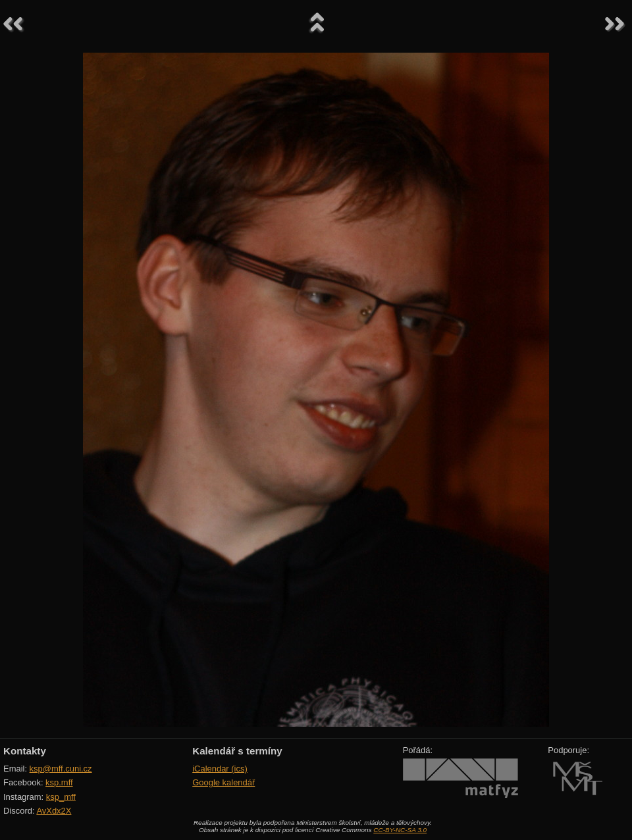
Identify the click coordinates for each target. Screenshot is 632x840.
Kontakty (25, 751)
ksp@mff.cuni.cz (61, 769)
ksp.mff (59, 782)
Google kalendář (224, 782)
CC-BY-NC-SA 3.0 (400, 830)
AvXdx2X (54, 811)
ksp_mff (61, 797)
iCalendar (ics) (220, 769)
